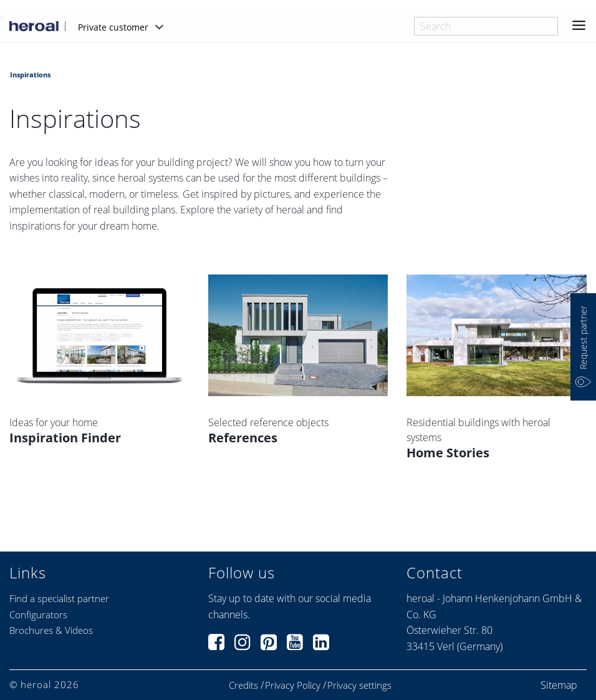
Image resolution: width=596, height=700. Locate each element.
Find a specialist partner (59, 598)
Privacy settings (359, 685)
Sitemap (559, 685)
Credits (243, 685)
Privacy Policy (293, 685)
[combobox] (486, 26)
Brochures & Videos (51, 630)
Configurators (38, 615)
